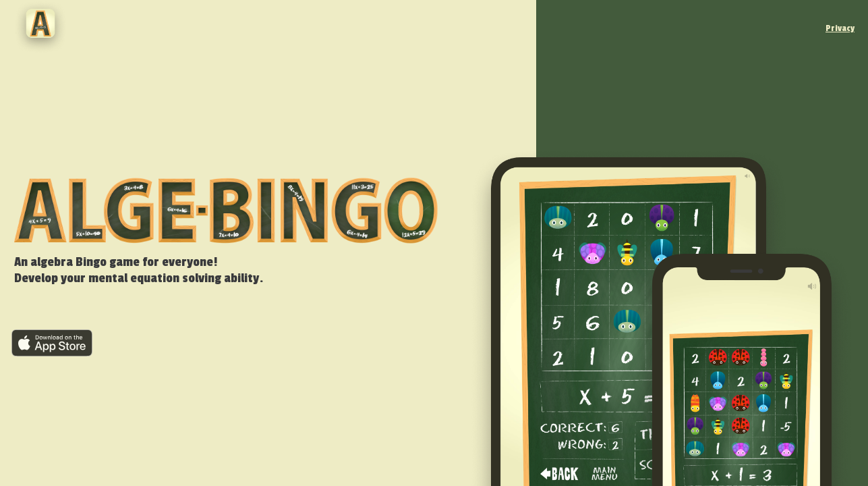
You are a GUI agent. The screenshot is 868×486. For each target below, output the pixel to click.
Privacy (840, 28)
